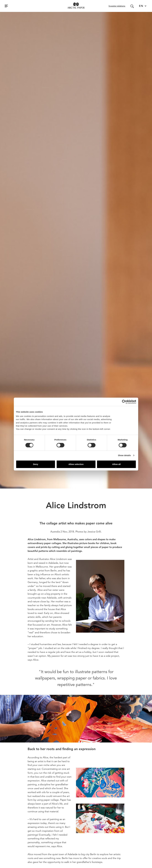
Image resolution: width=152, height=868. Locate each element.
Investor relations (117, 6)
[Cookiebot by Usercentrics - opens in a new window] (124, 402)
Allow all (116, 464)
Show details (124, 455)
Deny (36, 464)
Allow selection (76, 464)
